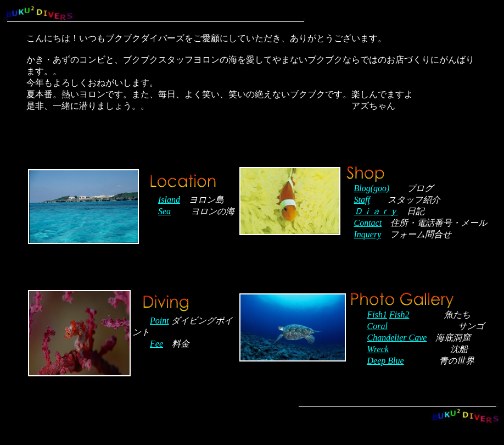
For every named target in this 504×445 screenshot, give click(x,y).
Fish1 (377, 315)
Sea (164, 211)
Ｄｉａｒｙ (376, 211)
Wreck (378, 349)
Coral (377, 326)
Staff (362, 200)
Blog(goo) (372, 188)
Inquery (368, 234)
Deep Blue (386, 361)
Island (169, 200)
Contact (368, 223)
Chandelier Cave (397, 338)
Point (159, 321)
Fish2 (399, 315)
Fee (156, 344)
